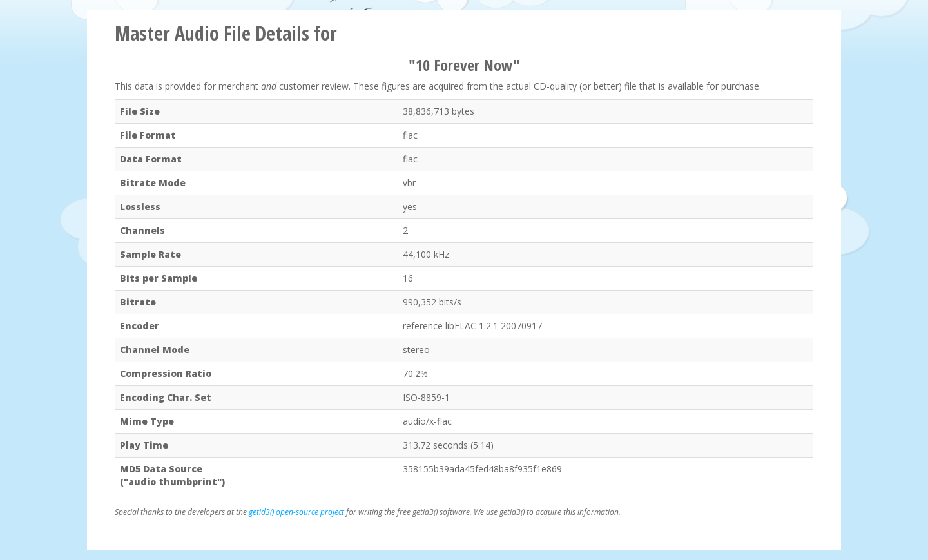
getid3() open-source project (296, 512)
